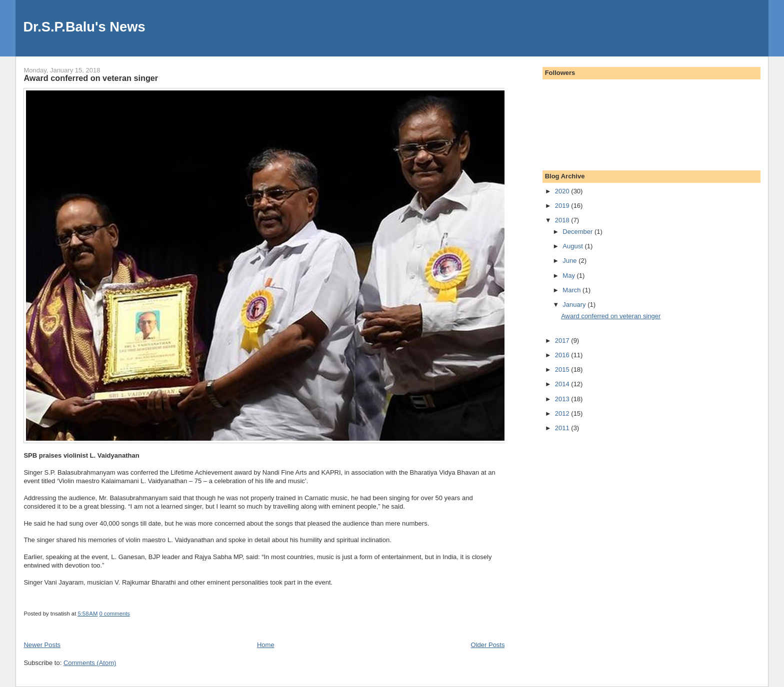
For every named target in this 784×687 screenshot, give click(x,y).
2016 (563, 355)
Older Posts (488, 645)
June (570, 261)
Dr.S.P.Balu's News (84, 27)
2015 (563, 369)
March (572, 290)
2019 (563, 206)
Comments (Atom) (90, 663)
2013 (563, 399)
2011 (563, 428)
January (575, 305)
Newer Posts (42, 645)
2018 (563, 220)
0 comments (114, 614)
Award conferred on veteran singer (91, 78)
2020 (563, 191)
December (578, 232)
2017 (563, 341)
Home (266, 645)
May (569, 276)
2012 (563, 413)
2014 (563, 384)
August (573, 246)
